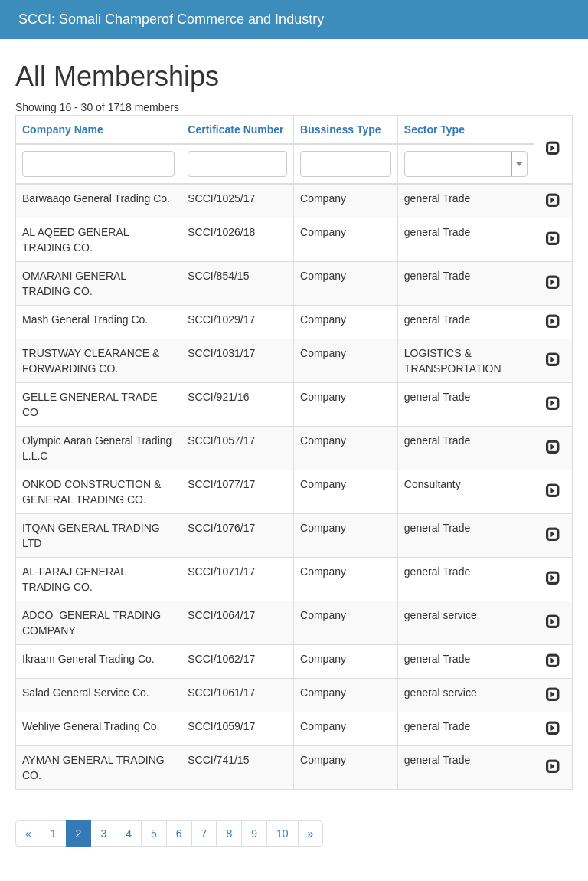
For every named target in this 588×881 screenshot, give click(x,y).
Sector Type (434, 129)
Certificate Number (235, 129)
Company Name (63, 129)
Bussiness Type (341, 129)
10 (283, 834)
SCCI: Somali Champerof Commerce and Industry (171, 19)
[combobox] (466, 164)
